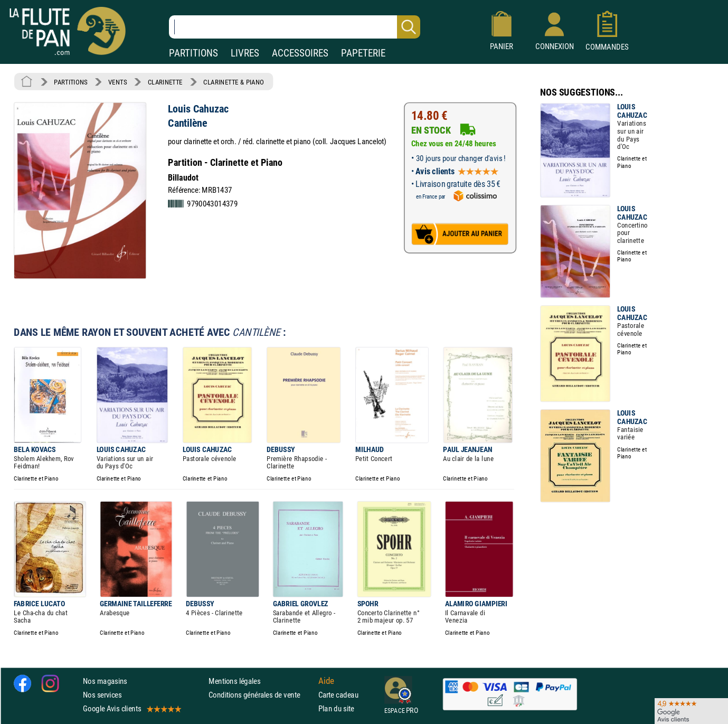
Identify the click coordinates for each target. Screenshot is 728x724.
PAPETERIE (363, 53)
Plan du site (336, 709)
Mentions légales (234, 681)
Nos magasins (105, 681)
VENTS (117, 82)
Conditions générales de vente (261, 695)
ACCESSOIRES (300, 53)
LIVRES (245, 53)
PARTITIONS (193, 53)
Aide (326, 681)
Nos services (102, 695)
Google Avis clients (131, 709)
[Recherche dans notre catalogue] (295, 27)
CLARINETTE (165, 82)
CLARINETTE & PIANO (234, 82)
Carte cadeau (338, 695)
